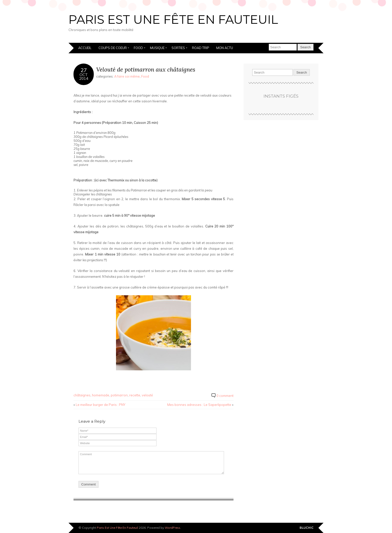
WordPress (172, 528)
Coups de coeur (113, 48)
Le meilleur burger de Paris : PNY (100, 405)
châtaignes (82, 395)
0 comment (225, 396)
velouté (147, 395)
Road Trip (201, 48)
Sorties (178, 48)
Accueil (85, 48)
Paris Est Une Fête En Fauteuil (173, 20)
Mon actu (225, 48)
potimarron (119, 395)
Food (138, 48)
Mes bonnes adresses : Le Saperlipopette (199, 405)
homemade (101, 395)
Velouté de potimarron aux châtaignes (146, 69)
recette (135, 395)
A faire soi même (127, 76)
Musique (157, 48)
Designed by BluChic (307, 528)
